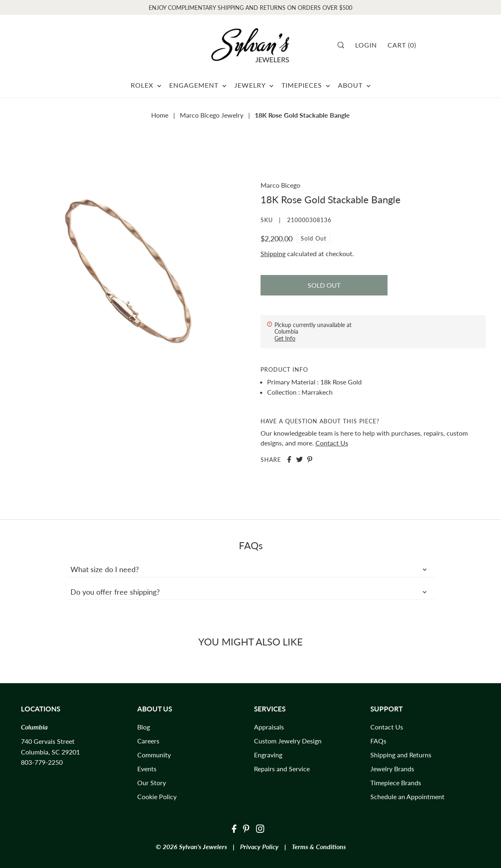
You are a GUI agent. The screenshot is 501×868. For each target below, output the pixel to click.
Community (154, 755)
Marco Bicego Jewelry (212, 115)
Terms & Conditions (319, 846)
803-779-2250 (42, 762)
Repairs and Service (282, 769)
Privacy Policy (259, 846)
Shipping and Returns (401, 755)
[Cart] (405, 45)
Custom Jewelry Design (288, 741)
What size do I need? (251, 569)
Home (160, 115)
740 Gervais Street (48, 741)
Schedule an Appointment (407, 796)
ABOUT (354, 85)
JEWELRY (254, 85)
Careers (148, 741)
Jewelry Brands (392, 769)
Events (147, 769)
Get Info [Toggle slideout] (285, 338)
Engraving (268, 755)
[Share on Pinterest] (310, 459)
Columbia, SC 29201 (50, 752)
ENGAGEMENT (198, 85)
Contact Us (332, 443)
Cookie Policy (157, 796)
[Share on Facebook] (289, 459)
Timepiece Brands (396, 783)
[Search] (343, 45)
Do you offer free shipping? (251, 592)
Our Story (152, 783)
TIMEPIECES (306, 85)
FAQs (378, 741)
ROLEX (146, 85)
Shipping (273, 253)
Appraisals (269, 727)
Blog (144, 727)
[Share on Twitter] (299, 459)
